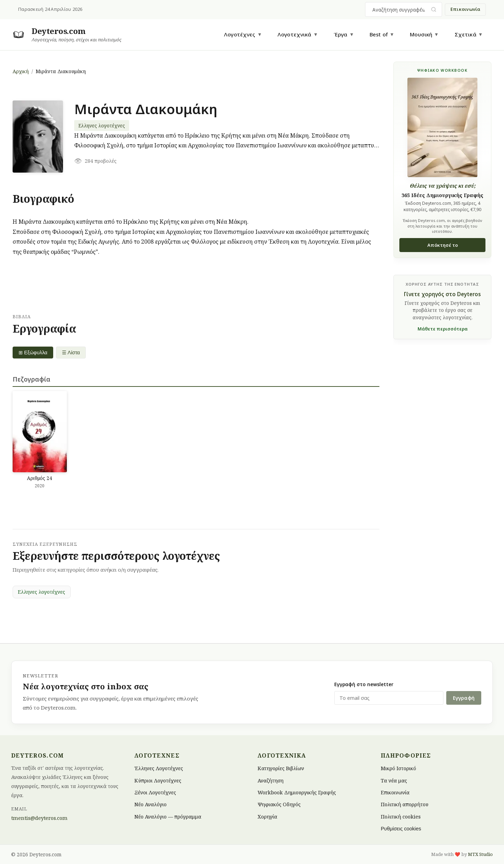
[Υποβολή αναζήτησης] (434, 10)
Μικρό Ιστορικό (398, 768)
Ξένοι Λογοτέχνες (155, 792)
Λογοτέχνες (240, 34)
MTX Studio (480, 854)
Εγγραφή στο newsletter (364, 684)
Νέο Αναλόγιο (150, 804)
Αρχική (21, 71)
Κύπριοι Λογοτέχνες (158, 780)
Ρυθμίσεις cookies (401, 829)
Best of (379, 34)
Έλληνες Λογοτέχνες (159, 768)
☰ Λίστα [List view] (71, 353)
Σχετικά (465, 34)
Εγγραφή (464, 698)
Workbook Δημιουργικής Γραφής (297, 792)
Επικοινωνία (465, 9)
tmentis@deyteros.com (39, 818)
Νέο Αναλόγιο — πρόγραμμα (168, 816)
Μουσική (421, 34)
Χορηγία (267, 816)
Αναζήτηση (271, 780)
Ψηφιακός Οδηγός (279, 804)
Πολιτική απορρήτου (405, 804)
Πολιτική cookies (401, 816)
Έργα (341, 34)
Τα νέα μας (394, 780)
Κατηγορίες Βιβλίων (281, 768)
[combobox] (399, 9)
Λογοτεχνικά (295, 34)
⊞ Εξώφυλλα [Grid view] (33, 353)
